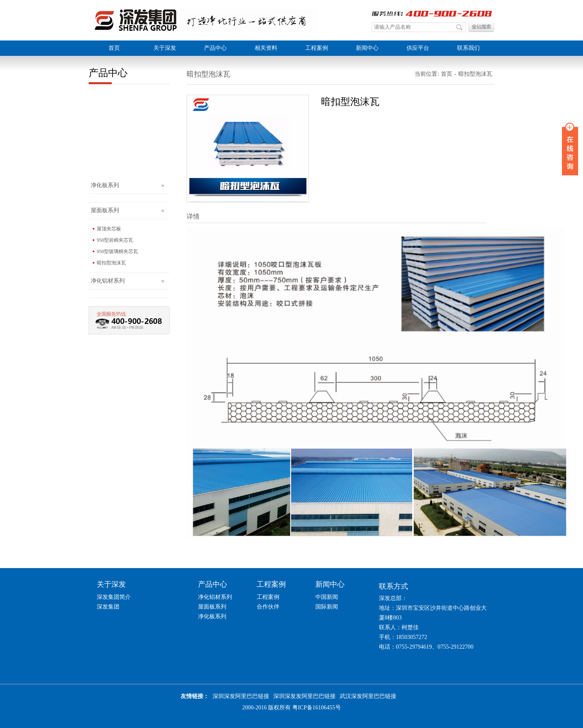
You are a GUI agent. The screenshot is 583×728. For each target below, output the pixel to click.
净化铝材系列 (108, 281)
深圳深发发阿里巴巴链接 (304, 696)
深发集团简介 (114, 597)
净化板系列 (105, 185)
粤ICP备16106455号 (317, 708)
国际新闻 (327, 607)
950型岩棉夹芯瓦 (115, 240)
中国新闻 (327, 597)
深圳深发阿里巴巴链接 (241, 696)
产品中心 (215, 48)
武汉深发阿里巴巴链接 (368, 696)
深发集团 (108, 607)
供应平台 (418, 48)
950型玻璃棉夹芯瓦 (117, 251)
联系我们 (468, 48)
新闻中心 (367, 48)
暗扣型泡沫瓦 (111, 263)
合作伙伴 (268, 607)
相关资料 (266, 48)
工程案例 (317, 48)
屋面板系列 (105, 210)
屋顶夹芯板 (109, 229)
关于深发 (165, 48)
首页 (114, 48)
